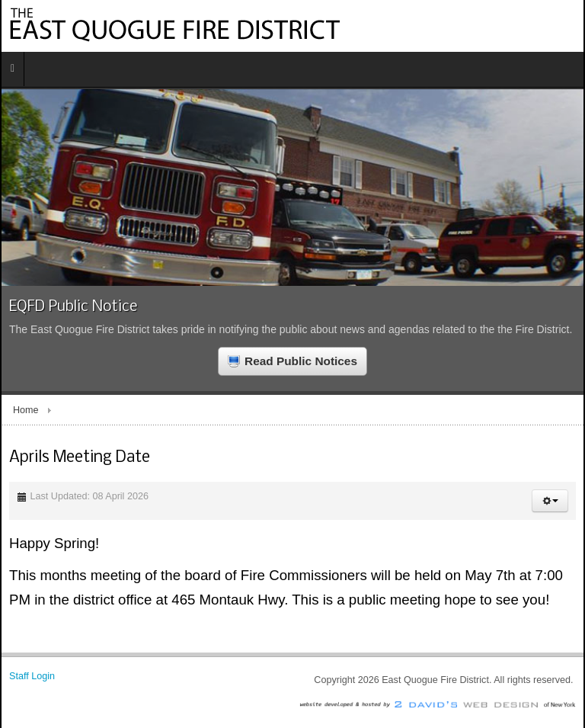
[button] (550, 501)
